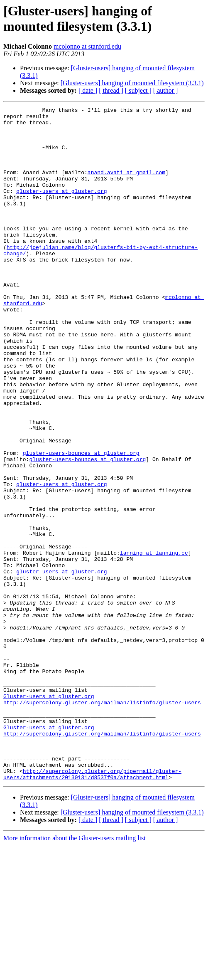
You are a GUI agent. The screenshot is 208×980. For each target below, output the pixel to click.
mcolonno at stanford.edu (87, 46)
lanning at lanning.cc (154, 642)
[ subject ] (138, 90)
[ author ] (166, 90)
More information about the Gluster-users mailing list (75, 973)
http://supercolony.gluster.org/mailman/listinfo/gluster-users (102, 822)
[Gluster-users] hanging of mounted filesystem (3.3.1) (132, 83)
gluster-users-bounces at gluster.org (81, 523)
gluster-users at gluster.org (61, 208)
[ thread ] (111, 90)
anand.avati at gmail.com (126, 186)
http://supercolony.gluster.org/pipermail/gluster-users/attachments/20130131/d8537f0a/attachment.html (92, 908)
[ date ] (88, 90)
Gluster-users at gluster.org (49, 815)
